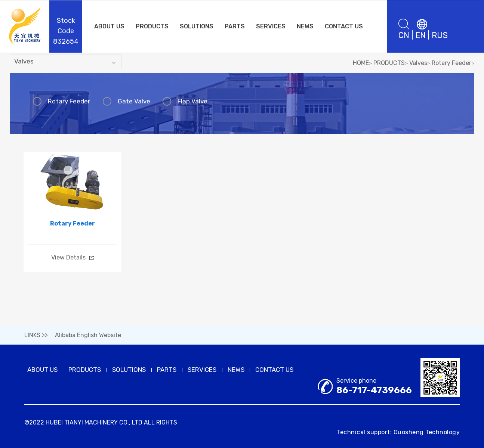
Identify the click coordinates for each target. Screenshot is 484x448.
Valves (418, 63)
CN (404, 35)
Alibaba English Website (88, 335)
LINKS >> (36, 335)
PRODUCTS (152, 26)
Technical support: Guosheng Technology (398, 433)
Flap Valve (186, 101)
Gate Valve (130, 101)
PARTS (235, 26)
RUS (440, 35)
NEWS (305, 26)
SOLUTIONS (197, 26)
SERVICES (271, 26)
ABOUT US (109, 26)
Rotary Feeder (451, 63)
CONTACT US (344, 26)
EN (420, 35)
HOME (361, 63)
